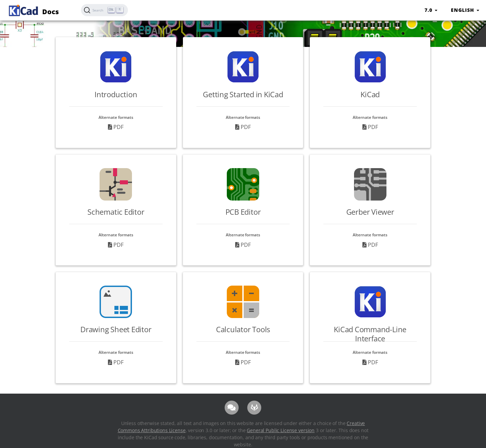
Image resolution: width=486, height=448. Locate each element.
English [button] (465, 10)
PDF (116, 127)
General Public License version (281, 430)
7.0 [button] (431, 10)
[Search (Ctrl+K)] (104, 10)
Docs (33, 10)
